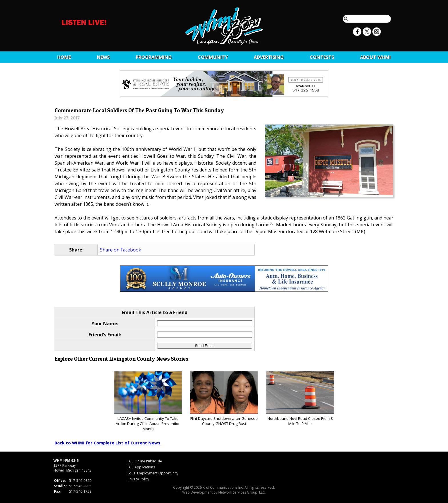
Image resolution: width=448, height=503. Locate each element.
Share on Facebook (121, 250)
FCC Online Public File (145, 461)
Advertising (269, 57)
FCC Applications (141, 467)
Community (213, 57)
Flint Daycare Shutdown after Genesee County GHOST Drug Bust (224, 399)
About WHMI (375, 57)
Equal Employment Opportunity (153, 473)
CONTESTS (322, 57)
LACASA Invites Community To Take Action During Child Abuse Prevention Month (148, 401)
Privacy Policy (138, 479)
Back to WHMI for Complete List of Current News (107, 443)
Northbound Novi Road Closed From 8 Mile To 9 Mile (300, 399)
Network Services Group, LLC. (242, 492)
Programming (154, 57)
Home (64, 57)
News (103, 57)
